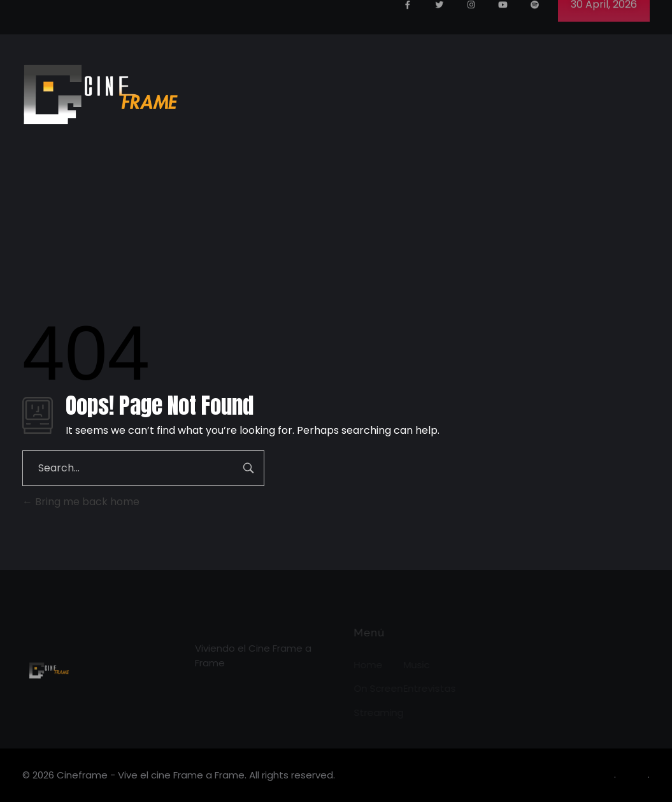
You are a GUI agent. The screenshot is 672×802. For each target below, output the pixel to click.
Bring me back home (81, 502)
